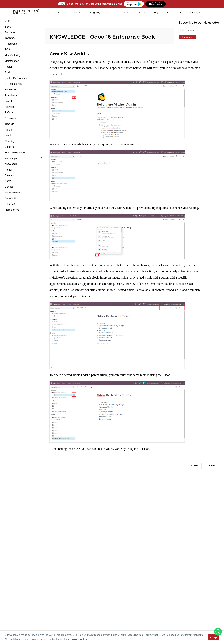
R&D (112, 12)
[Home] (26, 12)
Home (61, 12)
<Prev (194, 466)
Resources (172, 12)
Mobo (142, 12)
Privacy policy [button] (79, 639)
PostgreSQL (95, 12)
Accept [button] (214, 637)
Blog (156, 12)
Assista (126, 12)
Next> (212, 466)
